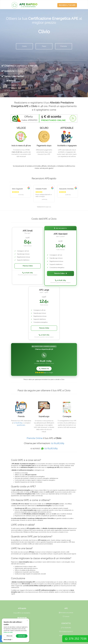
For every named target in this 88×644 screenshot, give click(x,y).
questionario (21, 425)
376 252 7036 (76, 639)
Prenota (64, 46)
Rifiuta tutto (10, 636)
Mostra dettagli (8, 640)
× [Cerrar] (27, 620)
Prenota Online (28, 266)
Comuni (66, 616)
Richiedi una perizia (66, 613)
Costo (24, 46)
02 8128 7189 (28, 273)
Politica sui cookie (8, 632)
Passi (44, 46)
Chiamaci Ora (44, 369)
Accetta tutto (22, 636)
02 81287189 (18, 423)
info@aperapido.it (66, 631)
